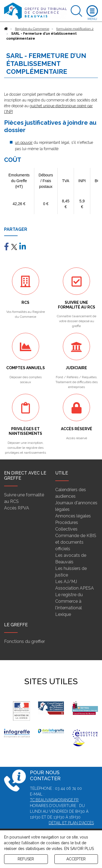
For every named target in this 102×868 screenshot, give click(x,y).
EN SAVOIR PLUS (79, 849)
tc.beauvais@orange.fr (54, 800)
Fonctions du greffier (24, 641)
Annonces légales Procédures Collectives (73, 522)
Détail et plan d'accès (71, 823)
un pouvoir (24, 142)
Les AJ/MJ (66, 582)
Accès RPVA (17, 508)
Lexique (63, 614)
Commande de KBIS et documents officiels (76, 542)
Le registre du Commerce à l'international (69, 601)
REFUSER (26, 859)
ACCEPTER (76, 859)
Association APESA (75, 588)
